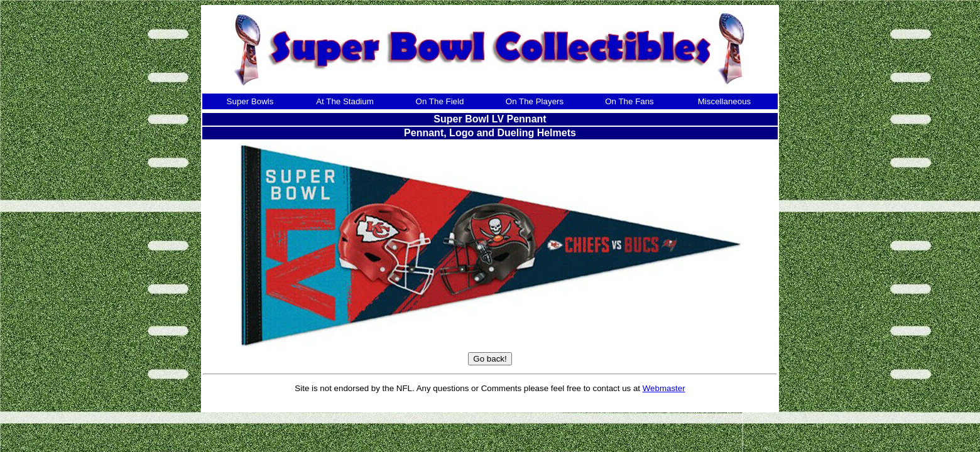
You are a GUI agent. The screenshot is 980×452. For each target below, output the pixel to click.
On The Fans (629, 101)
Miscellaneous (724, 101)
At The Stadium (345, 101)
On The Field (440, 101)
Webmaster (664, 388)
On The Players (535, 101)
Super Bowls (250, 101)
